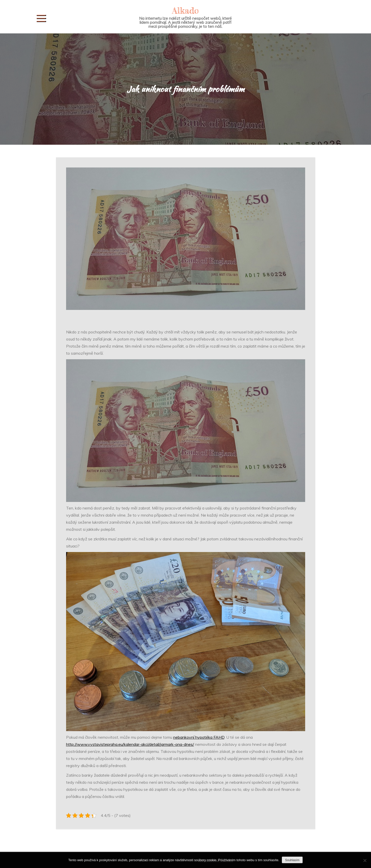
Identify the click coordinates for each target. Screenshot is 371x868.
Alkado (186, 10)
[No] (365, 860)
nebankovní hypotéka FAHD (199, 737)
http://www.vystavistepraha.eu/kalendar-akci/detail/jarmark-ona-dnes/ (130, 744)
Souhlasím (292, 860)
